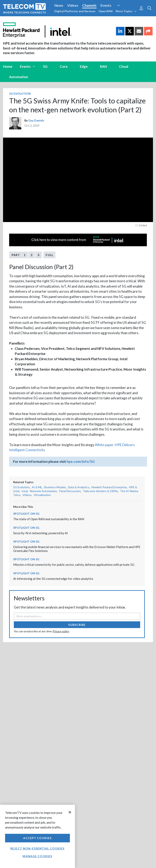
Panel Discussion (70, 491)
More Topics (126, 11)
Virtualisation (42, 495)
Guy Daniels (36, 120)
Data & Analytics (79, 487)
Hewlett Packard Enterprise (109, 487)
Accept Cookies (37, 838)
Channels (89, 5)
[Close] (70, 812)
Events (106, 5)
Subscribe (77, 625)
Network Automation (43, 491)
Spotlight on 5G (26, 514)
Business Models (55, 487)
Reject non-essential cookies (37, 848)
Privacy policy (61, 631)
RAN (103, 66)
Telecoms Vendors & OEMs (100, 491)
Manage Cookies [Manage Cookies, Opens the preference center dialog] (37, 856)
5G (45, 66)
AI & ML (37, 487)
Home (8, 66)
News (59, 5)
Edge (84, 66)
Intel (25, 491)
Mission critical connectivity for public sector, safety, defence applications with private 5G (74, 565)
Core (64, 66)
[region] (37, 836)
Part (19, 255)
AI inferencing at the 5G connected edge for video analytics (53, 579)
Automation (19, 77)
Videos (73, 5)
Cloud (124, 66)
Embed (141, 225)
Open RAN (106, 11)
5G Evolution (20, 94)
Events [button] (28, 66)
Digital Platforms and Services (75, 11)
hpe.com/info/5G (81, 461)
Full (49, 255)
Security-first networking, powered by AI (41, 533)
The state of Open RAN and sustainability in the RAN (49, 519)
